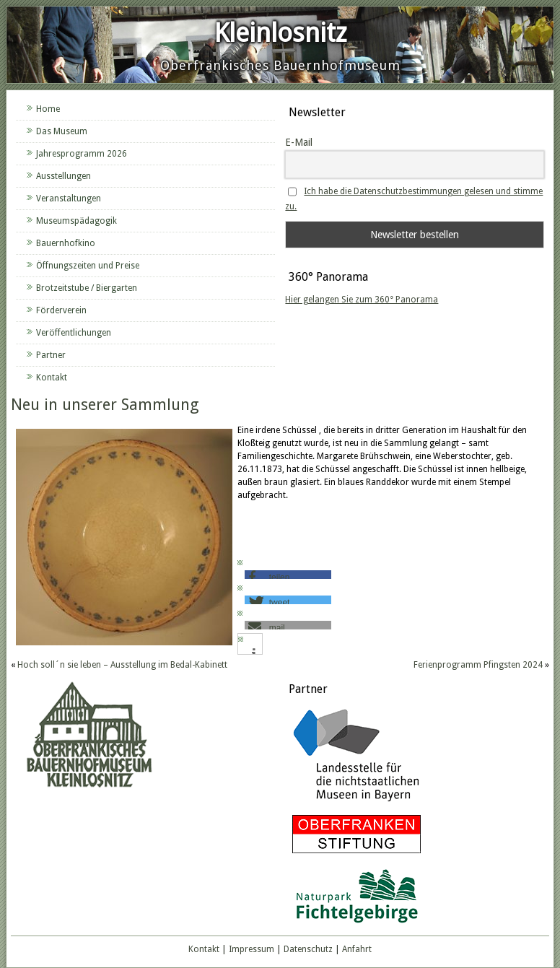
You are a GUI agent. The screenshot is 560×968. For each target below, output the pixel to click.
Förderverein (61, 310)
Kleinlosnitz (280, 33)
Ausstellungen (64, 176)
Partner (51, 355)
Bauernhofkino (66, 243)
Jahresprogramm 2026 (82, 154)
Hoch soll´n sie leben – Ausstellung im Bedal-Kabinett (122, 665)
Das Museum (62, 131)
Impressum (251, 949)
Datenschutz (308, 949)
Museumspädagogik (76, 221)
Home (48, 109)
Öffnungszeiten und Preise (88, 266)
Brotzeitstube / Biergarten (87, 288)
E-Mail (299, 142)
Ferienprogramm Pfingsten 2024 (478, 665)
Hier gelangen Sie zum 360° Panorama (362, 300)
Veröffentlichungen (74, 333)
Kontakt (52, 378)
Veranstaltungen (69, 199)
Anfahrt (357, 949)
